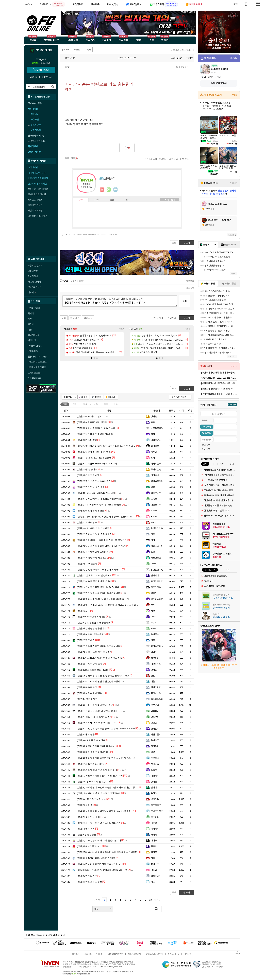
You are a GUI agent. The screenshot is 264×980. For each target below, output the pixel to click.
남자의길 (155, 799)
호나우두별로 (157, 811)
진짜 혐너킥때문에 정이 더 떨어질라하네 (100, 776)
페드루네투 (156, 493)
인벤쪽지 (102, 190)
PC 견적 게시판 (35, 287)
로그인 (236, 4)
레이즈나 (155, 475)
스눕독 (154, 770)
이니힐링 (109, 190)
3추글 (85, 397)
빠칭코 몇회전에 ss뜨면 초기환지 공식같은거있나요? (106, 758)
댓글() (186, 67)
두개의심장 (156, 469)
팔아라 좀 (85, 805)
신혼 (153, 605)
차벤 (30, 319)
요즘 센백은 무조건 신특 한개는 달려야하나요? (103, 676)
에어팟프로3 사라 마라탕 (92, 422)
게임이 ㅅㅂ (86, 829)
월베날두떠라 (157, 481)
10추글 (98, 397)
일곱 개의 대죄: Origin (37, 357)
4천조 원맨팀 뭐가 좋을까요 (94, 623)
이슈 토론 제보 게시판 (37, 216)
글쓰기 (187, 389)
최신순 (82, 281)
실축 (96, 404)
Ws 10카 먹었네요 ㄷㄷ (91, 799)
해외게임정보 (34, 335)
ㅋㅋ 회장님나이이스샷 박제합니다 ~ (98, 711)
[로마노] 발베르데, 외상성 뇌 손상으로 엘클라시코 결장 (107, 517)
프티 (153, 458)
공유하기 (65, 50)
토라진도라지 (157, 581)
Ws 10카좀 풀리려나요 (91, 617)
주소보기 (78, 50)
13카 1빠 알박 (87, 440)
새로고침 (190, 281)
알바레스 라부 (87, 876)
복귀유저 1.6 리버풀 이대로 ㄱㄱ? (97, 723)
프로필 (96, 200)
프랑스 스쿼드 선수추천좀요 (94, 481)
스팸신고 (173, 159)
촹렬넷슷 (155, 864)
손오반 (154, 723)
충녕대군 (155, 740)
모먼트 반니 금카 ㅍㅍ (91, 487)
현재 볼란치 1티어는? (91, 764)
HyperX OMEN (35, 346)
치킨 (153, 540)
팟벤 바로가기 (34, 308)
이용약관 (100, 954)
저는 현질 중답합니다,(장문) (94, 581)
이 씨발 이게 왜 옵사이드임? (94, 717)
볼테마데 (155, 787)
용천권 (154, 793)
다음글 (74, 318)
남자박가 (155, 575)
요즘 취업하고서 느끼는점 (93, 552)
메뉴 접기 (170, 200)
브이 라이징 (33, 351)
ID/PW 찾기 (47, 77)
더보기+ (122, 329)
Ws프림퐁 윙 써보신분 (91, 740)
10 (151, 900)
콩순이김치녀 (157, 599)
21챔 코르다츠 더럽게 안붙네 (94, 458)
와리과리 (155, 829)
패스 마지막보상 (88, 475)
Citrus (153, 617)
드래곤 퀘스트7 (34, 373)
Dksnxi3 (154, 711)
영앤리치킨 (156, 664)
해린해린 (155, 658)
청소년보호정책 (134, 954)
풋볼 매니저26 (34, 378)
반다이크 (155, 764)
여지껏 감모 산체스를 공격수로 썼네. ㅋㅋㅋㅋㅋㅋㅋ (106, 729)
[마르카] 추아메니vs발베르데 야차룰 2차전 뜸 (102, 870)
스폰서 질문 (86, 734)
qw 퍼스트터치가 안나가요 (93, 528)
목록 (178, 67)
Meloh (153, 522)
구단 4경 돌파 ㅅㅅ (89, 846)
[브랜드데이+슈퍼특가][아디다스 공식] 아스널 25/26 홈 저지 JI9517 (219, 372)
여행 (30, 330)
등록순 (73, 281)
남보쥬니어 (156, 505)
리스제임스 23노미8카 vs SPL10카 (97, 463)
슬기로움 (155, 446)
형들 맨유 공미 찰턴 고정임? (94, 652)
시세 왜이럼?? (87, 522)
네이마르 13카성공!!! (90, 634)
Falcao (154, 511)
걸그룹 (31, 324)
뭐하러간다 (156, 876)
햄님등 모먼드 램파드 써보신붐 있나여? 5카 (101, 546)
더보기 (115, 190)
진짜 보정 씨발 (87, 687)
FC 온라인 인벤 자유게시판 (182, 50)
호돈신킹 (155, 817)
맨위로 (173, 318)
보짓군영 (155, 705)
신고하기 (163, 159)
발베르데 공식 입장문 (90, 511)
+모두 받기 (232, 405)
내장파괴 (155, 776)
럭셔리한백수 (157, 463)
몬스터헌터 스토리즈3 (37, 362)
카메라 (154, 835)
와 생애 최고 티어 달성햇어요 (94, 575)
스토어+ (234, 95)
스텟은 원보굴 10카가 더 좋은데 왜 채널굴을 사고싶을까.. (108, 605)
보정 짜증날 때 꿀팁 (90, 664)
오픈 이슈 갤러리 (35, 266)
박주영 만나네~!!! (88, 817)
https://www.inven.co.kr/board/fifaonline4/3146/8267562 (96, 235)
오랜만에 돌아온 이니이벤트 (94, 452)
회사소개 (76, 954)
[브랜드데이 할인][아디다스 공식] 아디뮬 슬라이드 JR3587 (219, 389)
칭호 (128, 200)
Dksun (154, 564)
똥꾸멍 (154, 452)
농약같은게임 (157, 428)
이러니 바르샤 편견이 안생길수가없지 (98, 681)
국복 (153, 487)
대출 (153, 681)
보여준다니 (69, 58)
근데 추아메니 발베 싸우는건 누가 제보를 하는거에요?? (107, 852)
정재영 (154, 416)
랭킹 (112, 200)
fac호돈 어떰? (87, 699)
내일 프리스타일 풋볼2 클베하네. (96, 746)
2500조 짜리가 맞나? (90, 416)
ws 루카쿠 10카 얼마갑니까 (93, 782)
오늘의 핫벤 (33, 271)
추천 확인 (184, 159)
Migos (153, 623)
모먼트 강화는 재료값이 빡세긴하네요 (98, 593)
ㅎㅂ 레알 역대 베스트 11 (92, 558)
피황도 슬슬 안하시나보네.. (93, 752)
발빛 (153, 752)
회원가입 (34, 77)
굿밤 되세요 (86, 640)
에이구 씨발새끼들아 (90, 693)
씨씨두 (154, 652)
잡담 (75, 404)
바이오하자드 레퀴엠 (37, 367)
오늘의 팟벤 (33, 276)
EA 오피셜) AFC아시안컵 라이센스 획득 (99, 658)
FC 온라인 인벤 (44, 50)
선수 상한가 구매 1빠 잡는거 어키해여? (99, 570)
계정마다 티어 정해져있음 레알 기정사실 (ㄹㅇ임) (104, 811)
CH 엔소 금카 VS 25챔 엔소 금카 (96, 493)
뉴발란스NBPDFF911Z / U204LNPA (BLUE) (219, 378)
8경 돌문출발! (87, 835)
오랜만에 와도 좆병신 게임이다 (95, 434)
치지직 (31, 313)
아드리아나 (156, 587)
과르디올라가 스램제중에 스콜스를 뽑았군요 (102, 540)
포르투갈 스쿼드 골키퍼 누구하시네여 (98, 646)
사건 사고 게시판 (35, 211)
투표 (106, 404)
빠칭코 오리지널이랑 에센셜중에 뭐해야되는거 (103, 599)
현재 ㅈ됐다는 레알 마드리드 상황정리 (99, 823)
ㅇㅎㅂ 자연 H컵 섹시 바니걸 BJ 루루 (98, 587)
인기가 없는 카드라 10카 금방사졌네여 (99, 840)
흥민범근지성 (157, 570)
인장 (81, 200)
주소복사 (65, 235)
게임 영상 (32, 340)
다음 (156, 900)
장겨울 (154, 782)
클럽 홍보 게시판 (35, 205)
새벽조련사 (156, 440)
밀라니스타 (156, 693)
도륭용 (154, 499)
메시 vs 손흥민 (87, 564)
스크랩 (154, 159)
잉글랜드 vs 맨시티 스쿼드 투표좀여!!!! (99, 499)
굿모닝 (83, 611)
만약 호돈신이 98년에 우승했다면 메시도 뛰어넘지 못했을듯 (109, 787)
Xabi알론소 (156, 558)
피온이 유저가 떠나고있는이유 (95, 705)
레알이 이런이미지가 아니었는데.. (97, 428)
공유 (146, 159)
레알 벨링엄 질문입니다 (92, 628)
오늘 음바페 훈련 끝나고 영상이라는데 (99, 793)
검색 (53, 86)
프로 (153, 422)
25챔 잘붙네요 (87, 469)
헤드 (153, 882)
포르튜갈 (155, 758)
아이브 (154, 840)
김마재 (154, 593)
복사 (89, 50)
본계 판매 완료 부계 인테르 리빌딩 (97, 770)
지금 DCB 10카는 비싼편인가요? (96, 858)
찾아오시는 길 (173, 954)
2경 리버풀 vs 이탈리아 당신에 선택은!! (99, 505)
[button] (92, 358)
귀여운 (154, 852)
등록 (185, 301)
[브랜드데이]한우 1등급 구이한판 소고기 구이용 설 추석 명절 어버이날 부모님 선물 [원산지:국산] (219, 383)
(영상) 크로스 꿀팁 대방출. (93, 670)
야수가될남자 (157, 699)
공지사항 (188, 954)
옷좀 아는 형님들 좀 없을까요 (94, 534)
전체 (65, 404)
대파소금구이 (157, 546)
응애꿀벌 (155, 634)
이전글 (87, 318)
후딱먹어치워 (157, 528)
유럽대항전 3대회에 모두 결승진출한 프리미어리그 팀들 (107, 446)
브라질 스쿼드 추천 (89, 882)
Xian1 (153, 628)
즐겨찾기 (112, 397)
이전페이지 (160, 318)
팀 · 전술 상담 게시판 (37, 194)
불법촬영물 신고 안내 (154, 954)
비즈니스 (88, 954)
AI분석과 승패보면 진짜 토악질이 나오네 (100, 864)
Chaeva (154, 717)
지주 (153, 640)
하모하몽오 (156, 805)
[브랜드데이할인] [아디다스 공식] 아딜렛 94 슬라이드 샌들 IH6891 (219, 394)
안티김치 (155, 670)
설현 (153, 434)
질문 (85, 404)
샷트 (153, 534)
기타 (116, 404)
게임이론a (155, 734)
